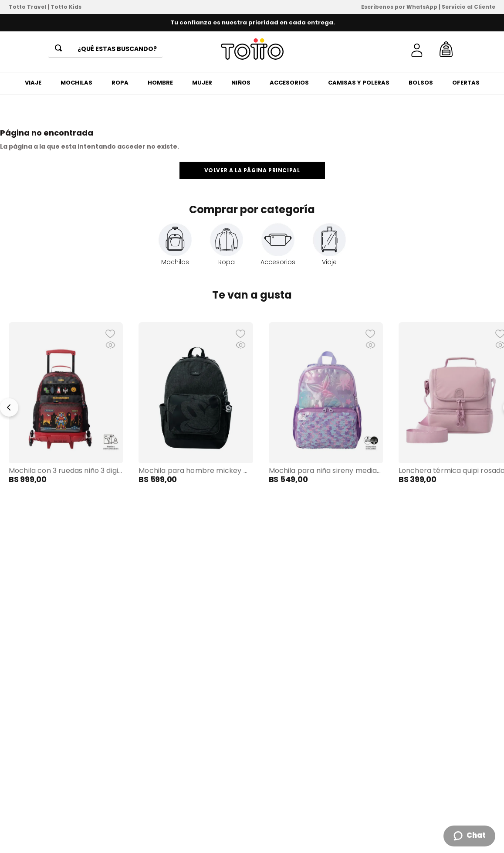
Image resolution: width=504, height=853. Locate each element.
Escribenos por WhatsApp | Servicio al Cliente (428, 7)
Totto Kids (66, 7)
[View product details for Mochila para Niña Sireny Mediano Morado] (326, 403)
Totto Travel (27, 7)
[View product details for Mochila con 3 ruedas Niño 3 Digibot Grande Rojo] (66, 403)
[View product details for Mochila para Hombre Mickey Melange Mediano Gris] (196, 403)
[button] (66, 403)
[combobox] (105, 49)
